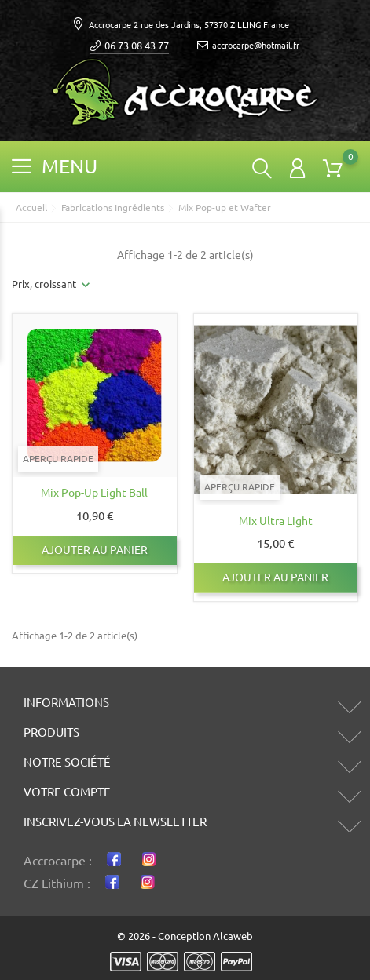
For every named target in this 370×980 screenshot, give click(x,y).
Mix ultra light (276, 521)
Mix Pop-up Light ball (94, 493)
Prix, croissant (44, 284)
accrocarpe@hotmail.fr (248, 46)
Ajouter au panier (95, 550)
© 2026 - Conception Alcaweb (185, 936)
